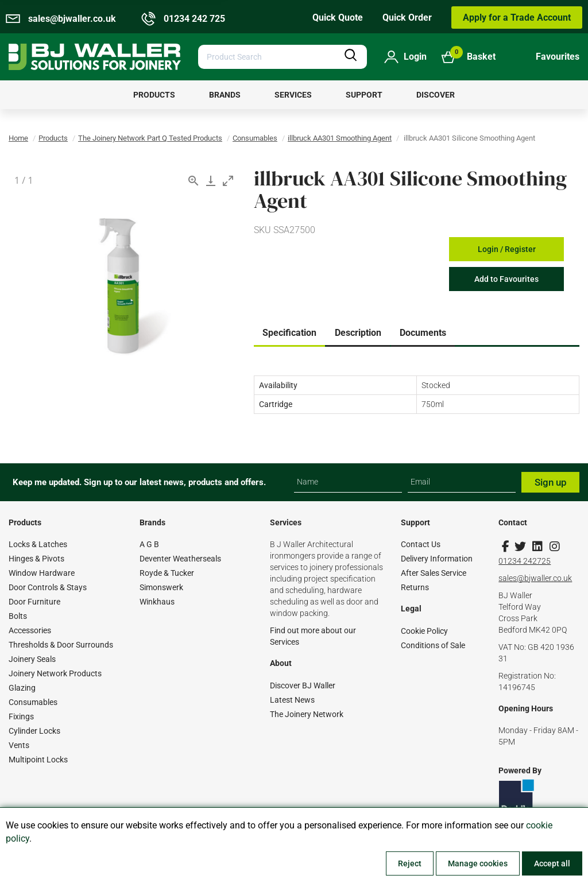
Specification (289, 333)
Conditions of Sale (433, 645)
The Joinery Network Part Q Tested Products (150, 138)
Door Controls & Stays (48, 587)
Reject (410, 863)
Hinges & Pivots (36, 559)
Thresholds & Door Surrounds (61, 645)
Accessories (30, 630)
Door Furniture (34, 602)
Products (53, 138)
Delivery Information (437, 559)
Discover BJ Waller (303, 685)
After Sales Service (434, 573)
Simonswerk (161, 587)
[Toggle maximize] (228, 181)
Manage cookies (478, 863)
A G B (149, 544)
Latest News (292, 700)
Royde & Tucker (167, 573)
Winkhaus (157, 602)
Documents (423, 333)
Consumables (255, 138)
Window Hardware (42, 573)
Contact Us (421, 544)
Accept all (552, 863)
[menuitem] (154, 95)
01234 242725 (525, 561)
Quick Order (407, 18)
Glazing (22, 688)
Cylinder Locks (34, 731)
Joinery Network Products (55, 673)
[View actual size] (194, 181)
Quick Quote (338, 18)
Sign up (551, 482)
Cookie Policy (424, 631)
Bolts (18, 616)
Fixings (21, 716)
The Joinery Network (307, 714)
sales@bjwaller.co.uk (535, 578)
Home (18, 138)
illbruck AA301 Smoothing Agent (340, 138)
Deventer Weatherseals (180, 559)
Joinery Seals (32, 659)
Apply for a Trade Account (517, 18)
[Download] (211, 181)
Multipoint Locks (38, 760)
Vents (19, 745)
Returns (415, 587)
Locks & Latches (38, 544)
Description (358, 333)
